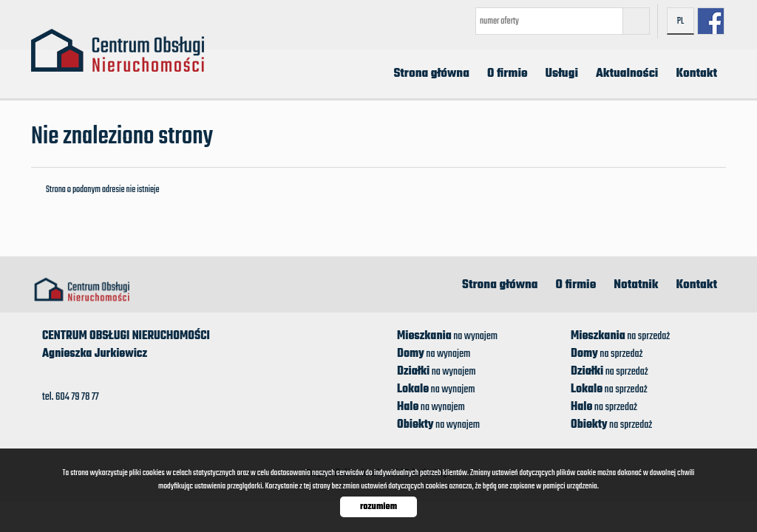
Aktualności (627, 74)
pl (681, 21)
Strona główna (431, 74)
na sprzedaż (620, 336)
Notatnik (636, 285)
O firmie (508, 74)
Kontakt (696, 74)
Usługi (562, 74)
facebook (711, 21)
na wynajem (447, 336)
